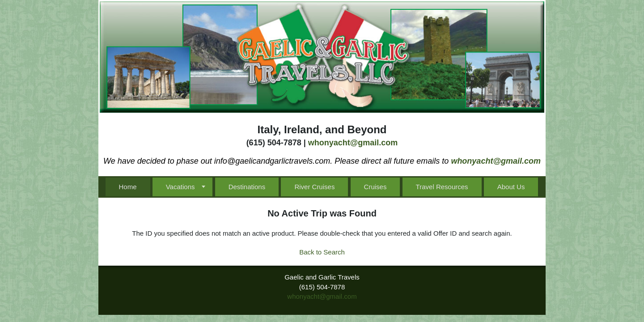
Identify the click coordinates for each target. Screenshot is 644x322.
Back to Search (322, 252)
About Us (511, 187)
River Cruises (314, 187)
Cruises (375, 187)
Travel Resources (442, 187)
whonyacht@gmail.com (353, 143)
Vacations (180, 187)
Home (128, 187)
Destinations (247, 187)
